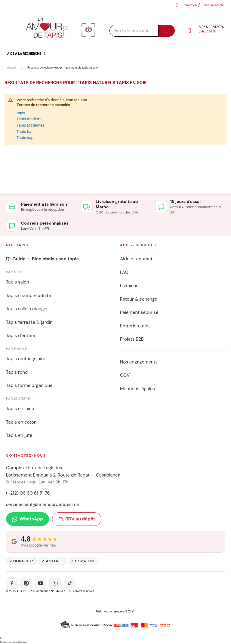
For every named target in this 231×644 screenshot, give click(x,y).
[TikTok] (69, 583)
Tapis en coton (21, 422)
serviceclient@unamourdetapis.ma (42, 504)
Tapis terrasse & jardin (29, 322)
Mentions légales (137, 389)
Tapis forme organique (29, 385)
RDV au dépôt (77, 519)
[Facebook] (12, 583)
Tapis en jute (19, 435)
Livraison (129, 286)
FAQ (124, 272)
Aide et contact (136, 259)
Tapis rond (17, 372)
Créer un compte (213, 5)
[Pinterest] (26, 583)
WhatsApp (28, 519)
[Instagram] (55, 583)
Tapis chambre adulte (29, 296)
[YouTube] (41, 583)
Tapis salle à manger (27, 309)
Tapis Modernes (31, 125)
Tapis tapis (26, 132)
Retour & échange (139, 299)
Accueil (12, 67)
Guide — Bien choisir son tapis (42, 259)
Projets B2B (132, 339)
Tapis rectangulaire (26, 359)
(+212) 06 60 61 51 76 (28, 493)
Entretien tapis (135, 326)
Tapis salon (18, 282)
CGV (125, 375)
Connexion (190, 5)
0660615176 (207, 31)
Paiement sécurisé (139, 312)
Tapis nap (25, 138)
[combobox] (134, 31)
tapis (21, 113)
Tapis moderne (29, 119)
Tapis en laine (20, 409)
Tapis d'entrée (20, 336)
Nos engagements (139, 362)
